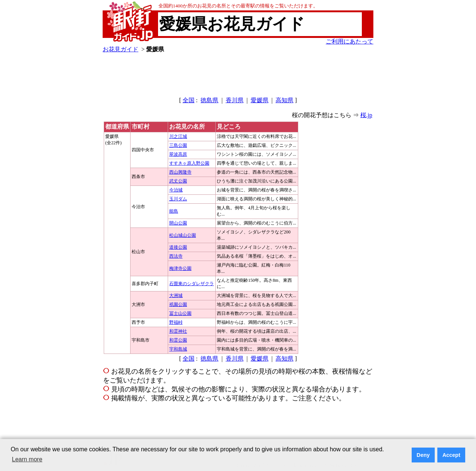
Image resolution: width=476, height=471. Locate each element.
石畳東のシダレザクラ (192, 284)
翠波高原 (178, 154)
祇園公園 (178, 304)
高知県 (284, 100)
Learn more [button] (27, 459)
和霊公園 (178, 340)
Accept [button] (451, 455)
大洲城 (176, 296)
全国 (189, 100)
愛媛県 (260, 100)
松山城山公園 (183, 235)
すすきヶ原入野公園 (189, 163)
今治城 (176, 190)
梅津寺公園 (180, 268)
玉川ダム (178, 199)
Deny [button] (423, 455)
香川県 (235, 100)
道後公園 (178, 247)
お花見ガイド (120, 49)
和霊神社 (178, 331)
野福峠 (176, 322)
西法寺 (176, 256)
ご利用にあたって (350, 41)
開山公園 (178, 223)
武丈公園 (178, 181)
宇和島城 (178, 349)
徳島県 (209, 100)
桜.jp (366, 115)
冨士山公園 (180, 313)
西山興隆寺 (180, 172)
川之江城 (178, 136)
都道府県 (117, 127)
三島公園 (178, 145)
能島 (174, 211)
